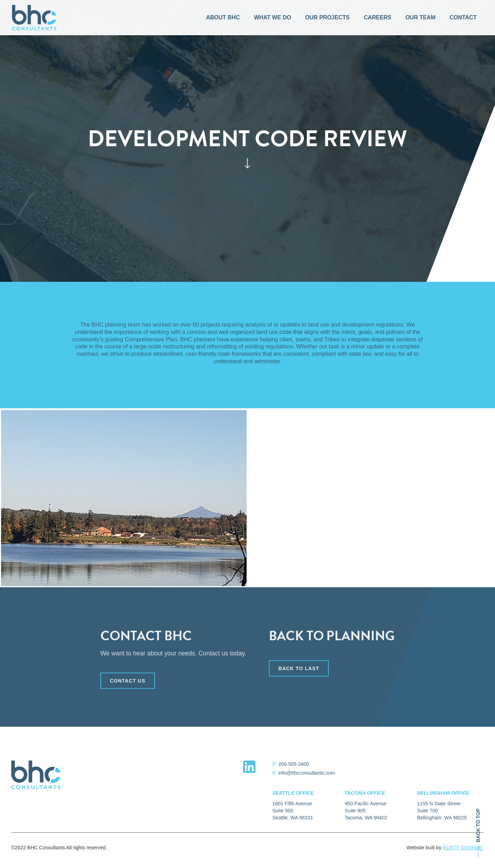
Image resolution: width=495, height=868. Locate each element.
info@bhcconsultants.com (307, 773)
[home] (34, 18)
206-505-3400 (294, 764)
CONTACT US (128, 682)
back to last (299, 670)
